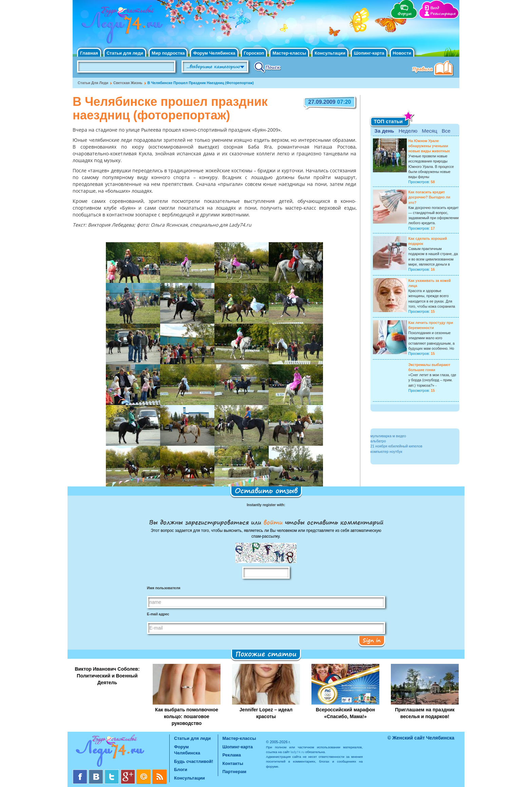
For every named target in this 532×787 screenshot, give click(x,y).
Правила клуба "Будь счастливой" (434, 69)
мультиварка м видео (388, 436)
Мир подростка (168, 53)
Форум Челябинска (214, 53)
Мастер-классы (289, 53)
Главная (89, 53)
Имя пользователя (164, 588)
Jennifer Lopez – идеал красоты (266, 713)
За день (384, 131)
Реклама (232, 755)
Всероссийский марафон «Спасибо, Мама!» (346, 713)
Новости (402, 53)
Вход (435, 8)
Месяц (429, 131)
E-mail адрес (158, 614)
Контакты (233, 763)
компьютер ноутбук (386, 452)
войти (273, 522)
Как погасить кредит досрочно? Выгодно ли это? (430, 197)
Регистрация (443, 14)
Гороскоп (254, 53)
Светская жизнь (128, 83)
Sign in (372, 640)
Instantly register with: (266, 505)
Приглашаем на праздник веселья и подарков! (425, 713)
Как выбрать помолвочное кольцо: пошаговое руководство (187, 716)
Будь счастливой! (194, 761)
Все (446, 131)
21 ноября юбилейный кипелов (396, 446)
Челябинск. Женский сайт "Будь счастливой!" (121, 26)
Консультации (330, 53)
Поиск (268, 67)
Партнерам (235, 772)
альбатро (378, 441)
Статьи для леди (125, 53)
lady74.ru (297, 752)
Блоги (181, 770)
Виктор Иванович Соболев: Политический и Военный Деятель (107, 676)
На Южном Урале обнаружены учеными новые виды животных (429, 146)
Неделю (408, 131)
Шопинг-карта (369, 53)
